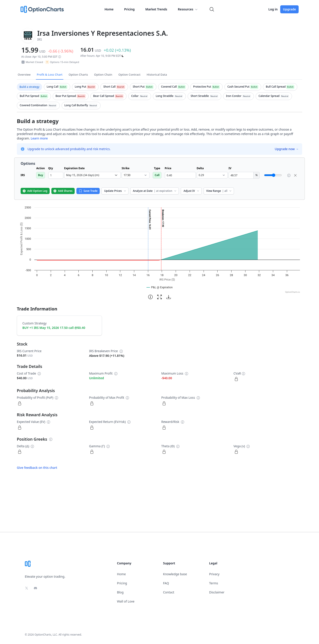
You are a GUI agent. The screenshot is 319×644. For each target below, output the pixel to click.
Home (109, 9)
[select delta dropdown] (212, 175)
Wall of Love (126, 601)
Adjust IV (192, 191)
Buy (41, 175)
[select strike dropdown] (136, 175)
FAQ (166, 583)
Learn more (39, 138)
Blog (120, 592)
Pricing (129, 9)
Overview (24, 75)
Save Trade (88, 191)
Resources (188, 9)
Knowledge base (175, 574)
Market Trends (156, 9)
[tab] (29, 87)
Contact (169, 592)
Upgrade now (287, 149)
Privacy (214, 574)
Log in (273, 9)
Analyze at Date (155, 191)
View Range (219, 191)
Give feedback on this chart (37, 468)
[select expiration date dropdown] (92, 175)
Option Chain (103, 75)
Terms (214, 583)
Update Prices (115, 191)
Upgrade (289, 9)
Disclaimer (217, 592)
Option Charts (78, 75)
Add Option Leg (35, 191)
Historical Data (157, 75)
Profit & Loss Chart (50, 75)
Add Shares (63, 191)
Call (157, 175)
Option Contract (129, 75)
